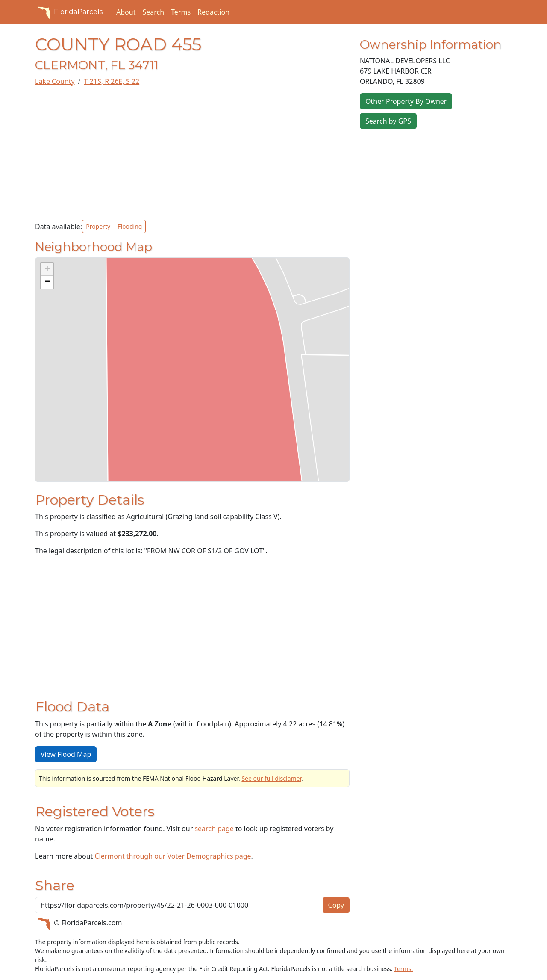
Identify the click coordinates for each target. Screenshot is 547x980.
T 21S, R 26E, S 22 (112, 81)
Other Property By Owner (406, 101)
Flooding (130, 226)
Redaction (213, 12)
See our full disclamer (271, 778)
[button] (47, 269)
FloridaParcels (69, 12)
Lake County (55, 81)
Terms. (403, 969)
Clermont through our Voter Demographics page (173, 856)
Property (98, 226)
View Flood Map (66, 754)
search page (214, 829)
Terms (181, 12)
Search (153, 12)
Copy (336, 905)
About (126, 12)
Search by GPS (388, 121)
